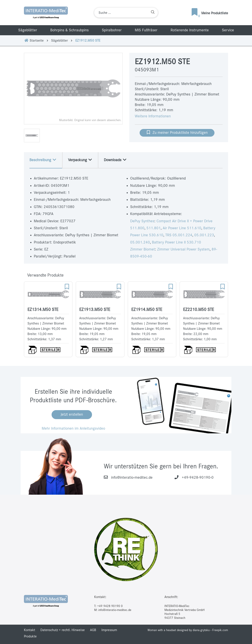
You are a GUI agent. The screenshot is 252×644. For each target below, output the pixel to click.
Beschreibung (43, 160)
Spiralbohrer (112, 30)
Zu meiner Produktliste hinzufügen (177, 132)
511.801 (154, 228)
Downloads (115, 160)
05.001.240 (140, 242)
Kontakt (30, 630)
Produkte (30, 636)
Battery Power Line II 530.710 (176, 242)
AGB (93, 630)
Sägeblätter (28, 30)
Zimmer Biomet (143, 249)
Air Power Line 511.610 (182, 228)
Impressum (109, 630)
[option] (73, 89)
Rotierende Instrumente (190, 30)
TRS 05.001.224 (179, 235)
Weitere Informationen (153, 116)
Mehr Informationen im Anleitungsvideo (73, 429)
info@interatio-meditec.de (132, 478)
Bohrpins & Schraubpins (69, 30)
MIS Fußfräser (146, 30)
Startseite (34, 41)
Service (228, 30)
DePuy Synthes (142, 221)
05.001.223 (204, 235)
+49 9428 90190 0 (110, 606)
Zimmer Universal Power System (183, 249)
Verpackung (80, 160)
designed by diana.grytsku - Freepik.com (202, 630)
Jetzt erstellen (72, 415)
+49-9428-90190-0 (198, 478)
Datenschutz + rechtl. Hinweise (63, 630)
